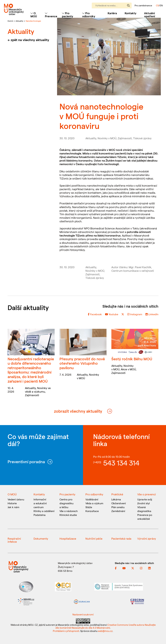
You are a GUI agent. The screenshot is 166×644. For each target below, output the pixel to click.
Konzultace (92, 511)
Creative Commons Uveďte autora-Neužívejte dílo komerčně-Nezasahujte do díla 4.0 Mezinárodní (106, 626)
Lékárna (116, 499)
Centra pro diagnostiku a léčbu (66, 503)
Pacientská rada (121, 538)
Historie (12, 503)
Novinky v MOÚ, (108, 138)
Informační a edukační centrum (40, 503)
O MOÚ (12, 494)
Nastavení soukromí (83, 614)
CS (157, 5)
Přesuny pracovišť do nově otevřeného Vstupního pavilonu (82, 363)
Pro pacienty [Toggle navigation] (68, 15)
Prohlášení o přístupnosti (66, 631)
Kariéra (112, 13)
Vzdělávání (92, 499)
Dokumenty (41, 538)
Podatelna (40, 515)
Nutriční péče (94, 538)
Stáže (89, 507)
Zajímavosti (32, 395)
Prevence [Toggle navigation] (51, 15)
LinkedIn (152, 314)
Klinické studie (68, 515)
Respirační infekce (14, 540)
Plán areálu (118, 507)
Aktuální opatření (150, 15)
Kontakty (130, 13)
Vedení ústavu (16, 499)
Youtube (112, 314)
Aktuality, (92, 138)
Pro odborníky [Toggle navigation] (89, 15)
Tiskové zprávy (142, 138)
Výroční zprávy (147, 538)
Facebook (95, 314)
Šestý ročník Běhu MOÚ (132, 359)
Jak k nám (13, 507)
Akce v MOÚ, (129, 369)
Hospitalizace (68, 538)
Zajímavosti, (125, 138)
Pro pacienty (67, 494)
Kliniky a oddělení (44, 511)
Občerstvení (119, 503)
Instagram (135, 314)
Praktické (117, 494)
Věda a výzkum (94, 503)
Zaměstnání (118, 511)
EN (161, 5)
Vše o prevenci (147, 494)
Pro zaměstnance (143, 5)
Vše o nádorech (69, 511)
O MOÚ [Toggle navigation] (34, 15)
